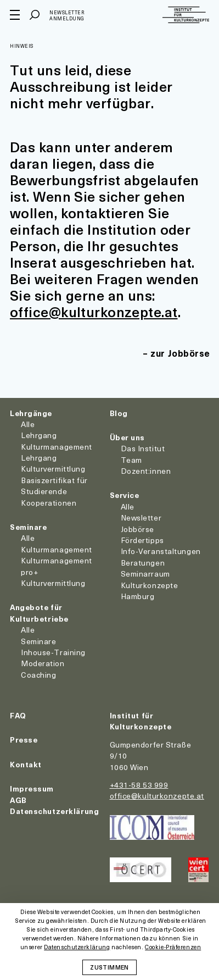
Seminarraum (145, 574)
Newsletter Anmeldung (67, 16)
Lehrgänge (31, 413)
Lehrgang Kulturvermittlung (53, 463)
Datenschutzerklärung (54, 811)
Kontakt (26, 764)
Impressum (32, 788)
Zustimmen (109, 967)
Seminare (28, 527)
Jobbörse (137, 529)
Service (125, 495)
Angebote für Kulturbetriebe (39, 613)
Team (131, 460)
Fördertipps (142, 540)
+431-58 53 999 (139, 785)
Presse (24, 740)
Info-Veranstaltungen (161, 551)
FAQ (18, 715)
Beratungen (143, 563)
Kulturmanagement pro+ (57, 566)
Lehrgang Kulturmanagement (57, 441)
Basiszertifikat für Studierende (54, 486)
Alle (28, 424)
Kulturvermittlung (53, 583)
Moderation (43, 663)
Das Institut (143, 448)
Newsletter (141, 517)
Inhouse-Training (53, 652)
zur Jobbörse (180, 353)
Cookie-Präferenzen (173, 947)
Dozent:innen (146, 471)
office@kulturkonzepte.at (94, 312)
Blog (119, 413)
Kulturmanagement (57, 549)
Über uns (127, 437)
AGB (18, 800)
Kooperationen (49, 503)
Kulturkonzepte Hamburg (150, 591)
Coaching (38, 675)
